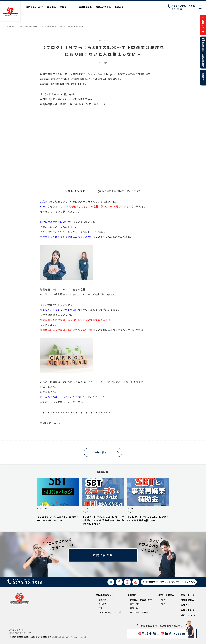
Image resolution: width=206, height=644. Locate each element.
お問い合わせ (103, 555)
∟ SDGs (162, 600)
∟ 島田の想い (102, 600)
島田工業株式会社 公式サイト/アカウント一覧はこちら (169, 582)
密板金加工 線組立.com (167, 633)
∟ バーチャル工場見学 (138, 612)
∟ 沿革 (99, 608)
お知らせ (119, 7)
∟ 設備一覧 (133, 608)
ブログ (104, 63)
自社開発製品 (85, 7)
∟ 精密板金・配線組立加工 (140, 600)
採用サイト (187, 615)
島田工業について (35, 7)
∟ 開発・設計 (134, 604)
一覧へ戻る (101, 452)
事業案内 (52, 7)
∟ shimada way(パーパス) (108, 612)
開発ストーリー (67, 7)
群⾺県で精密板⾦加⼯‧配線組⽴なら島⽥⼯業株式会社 (33, 637)
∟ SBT (162, 604)
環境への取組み (103, 7)
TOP (4, 26)
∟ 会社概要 (101, 604)
